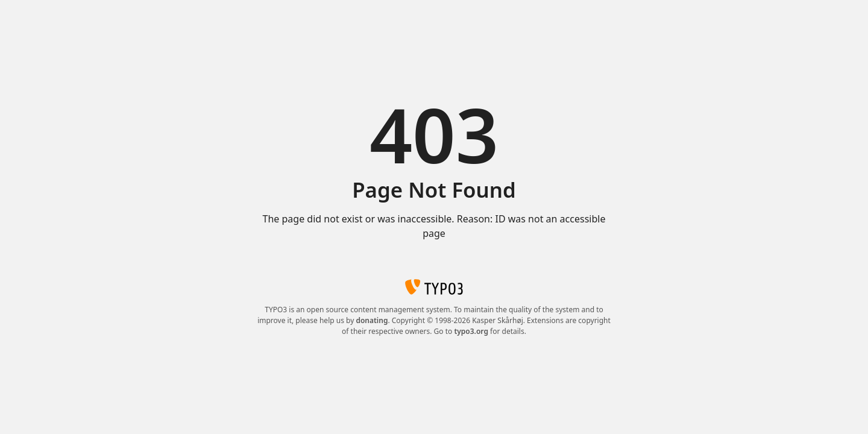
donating (372, 320)
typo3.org (471, 331)
